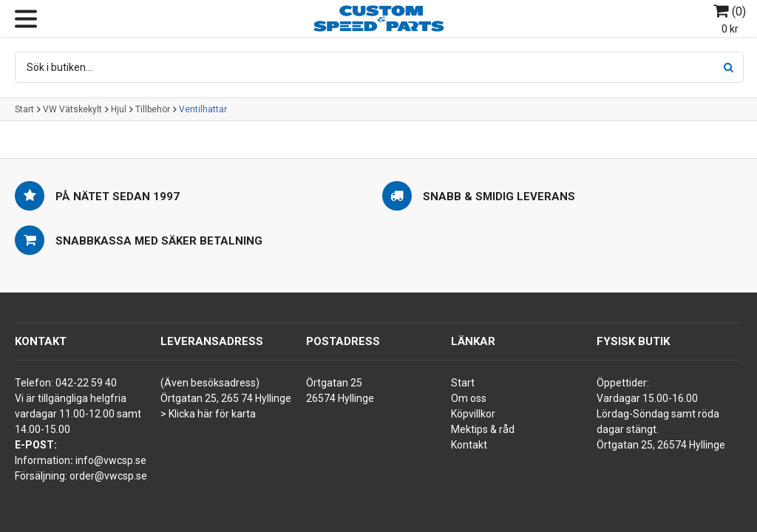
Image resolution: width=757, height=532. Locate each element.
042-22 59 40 (86, 383)
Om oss (469, 398)
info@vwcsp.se (111, 460)
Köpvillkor (473, 414)
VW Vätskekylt (72, 109)
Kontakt (469, 445)
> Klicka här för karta (208, 414)
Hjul (119, 109)
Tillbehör (153, 109)
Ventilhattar (203, 109)
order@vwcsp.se (108, 476)
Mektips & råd (483, 429)
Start (24, 109)
